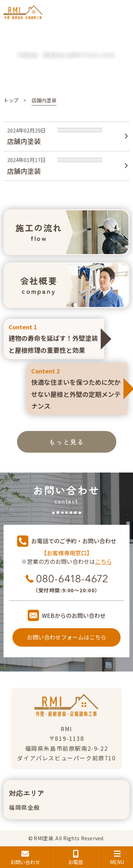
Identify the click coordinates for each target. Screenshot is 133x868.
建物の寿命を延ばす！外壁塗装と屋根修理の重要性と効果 (54, 338)
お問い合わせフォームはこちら (67, 637)
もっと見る (66, 442)
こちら (104, 561)
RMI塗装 (43, 838)
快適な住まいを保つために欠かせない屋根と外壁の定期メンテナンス (77, 388)
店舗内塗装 (24, 141)
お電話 (76, 858)
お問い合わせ (25, 858)
